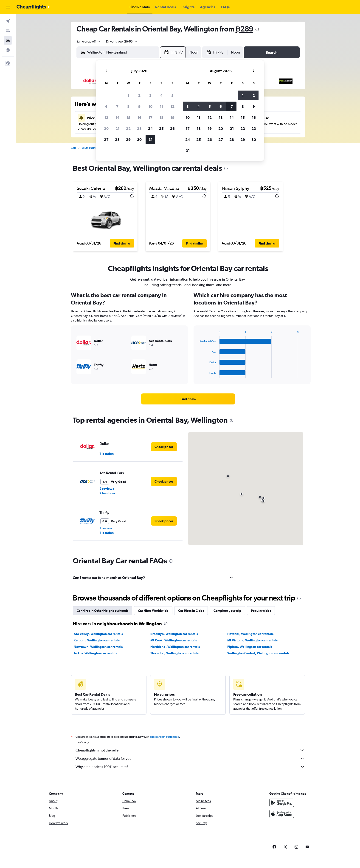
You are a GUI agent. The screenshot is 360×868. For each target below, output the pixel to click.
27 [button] (106, 139)
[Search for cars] (8, 40)
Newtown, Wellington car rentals (98, 647)
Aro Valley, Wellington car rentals (98, 634)
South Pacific (89, 148)
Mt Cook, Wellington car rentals (174, 640)
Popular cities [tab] (261, 611)
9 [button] (139, 106)
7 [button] (117, 106)
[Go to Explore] (8, 50)
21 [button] (117, 128)
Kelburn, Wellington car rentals (97, 640)
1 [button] (128, 95)
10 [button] (150, 106)
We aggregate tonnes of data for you (190, 758)
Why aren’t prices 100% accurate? (190, 767)
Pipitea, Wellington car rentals (250, 647)
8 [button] (128, 106)
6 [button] (106, 106)
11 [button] (161, 106)
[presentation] (257, 29)
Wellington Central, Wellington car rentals (258, 653)
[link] (188, 399)
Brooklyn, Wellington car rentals (174, 634)
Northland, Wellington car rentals (175, 647)
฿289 (244, 29)
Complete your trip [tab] (227, 611)
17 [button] (150, 117)
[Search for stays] (8, 31)
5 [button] (172, 95)
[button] (8, 7)
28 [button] (117, 139)
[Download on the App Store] (282, 814)
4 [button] (161, 95)
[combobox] (89, 41)
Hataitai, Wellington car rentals (250, 634)
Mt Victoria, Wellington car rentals (252, 640)
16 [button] (139, 117)
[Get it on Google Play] (282, 803)
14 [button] (117, 117)
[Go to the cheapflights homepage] (34, 7)
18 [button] (162, 117)
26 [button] (172, 128)
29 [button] (128, 139)
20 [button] (106, 128)
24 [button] (150, 128)
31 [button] (150, 139)
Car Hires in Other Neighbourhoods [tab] (103, 611)
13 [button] (106, 117)
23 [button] (139, 128)
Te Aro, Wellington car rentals (95, 653)
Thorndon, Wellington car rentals (174, 653)
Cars (74, 148)
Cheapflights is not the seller (190, 750)
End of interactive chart (197, 374)
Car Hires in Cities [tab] (191, 611)
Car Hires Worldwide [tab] (153, 611)
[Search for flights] (8, 21)
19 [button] (173, 117)
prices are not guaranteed (164, 737)
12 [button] (173, 106)
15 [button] (128, 117)
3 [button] (150, 95)
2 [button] (139, 95)
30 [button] (139, 139)
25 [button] (161, 128)
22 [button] (128, 128)
